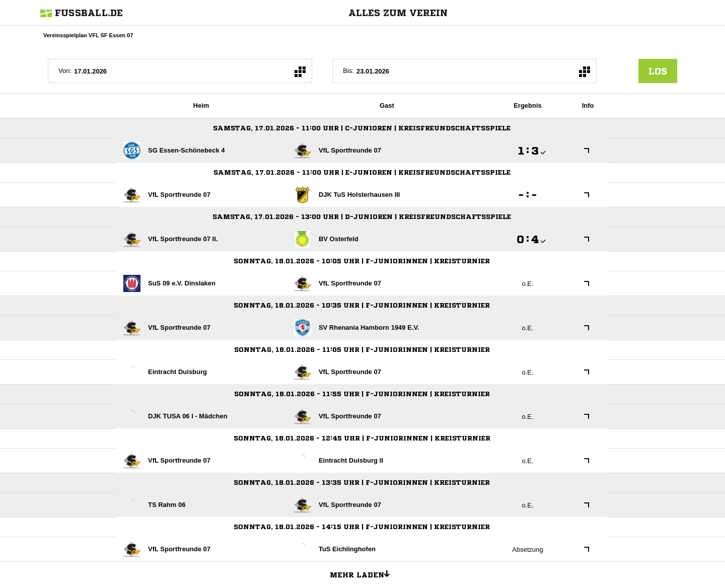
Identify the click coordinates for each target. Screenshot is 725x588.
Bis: (348, 71)
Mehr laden (364, 573)
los (658, 71)
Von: (65, 71)
